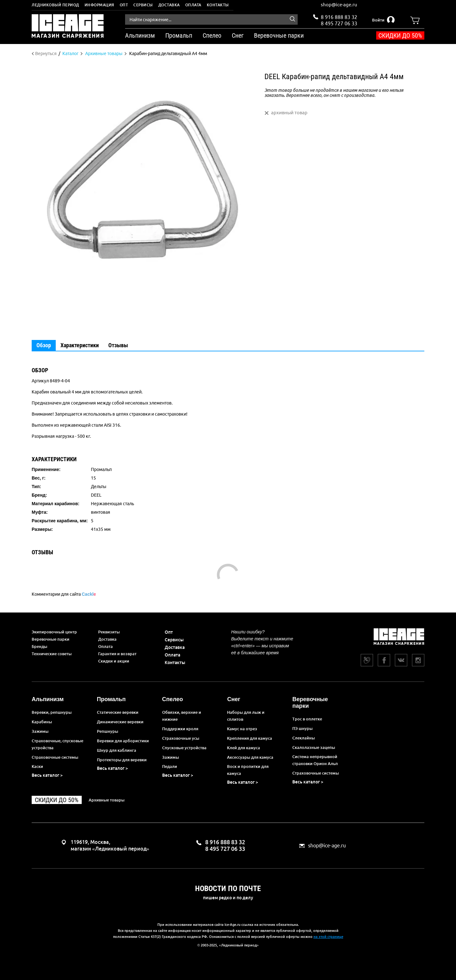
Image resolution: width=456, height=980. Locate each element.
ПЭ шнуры (302, 728)
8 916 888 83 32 (339, 17)
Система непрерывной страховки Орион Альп (315, 760)
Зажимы (40, 731)
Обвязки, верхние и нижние (182, 716)
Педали (170, 766)
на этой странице (328, 937)
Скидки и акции (114, 661)
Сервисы (143, 5)
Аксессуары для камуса (250, 757)
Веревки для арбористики (123, 741)
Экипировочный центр (54, 632)
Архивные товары (107, 800)
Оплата (193, 5)
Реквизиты (109, 632)
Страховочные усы (181, 738)
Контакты (218, 5)
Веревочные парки (51, 639)
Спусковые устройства (184, 748)
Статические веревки (118, 712)
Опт (124, 5)
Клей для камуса (244, 748)
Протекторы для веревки (122, 760)
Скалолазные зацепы (314, 747)
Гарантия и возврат (117, 654)
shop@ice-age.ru (339, 5)
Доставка (169, 5)
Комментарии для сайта (64, 594)
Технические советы (52, 654)
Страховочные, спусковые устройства (57, 744)
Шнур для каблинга (117, 750)
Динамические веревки (120, 722)
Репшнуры (108, 731)
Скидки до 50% (400, 35)
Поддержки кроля (180, 729)
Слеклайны (304, 738)
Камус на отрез (242, 729)
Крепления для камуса (250, 738)
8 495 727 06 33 (339, 23)
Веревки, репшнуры (52, 712)
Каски (37, 766)
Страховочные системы (55, 757)
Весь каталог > (47, 775)
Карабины (42, 722)
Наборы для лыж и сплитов (246, 716)
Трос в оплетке (307, 719)
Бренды (39, 646)
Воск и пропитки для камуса (248, 770)
